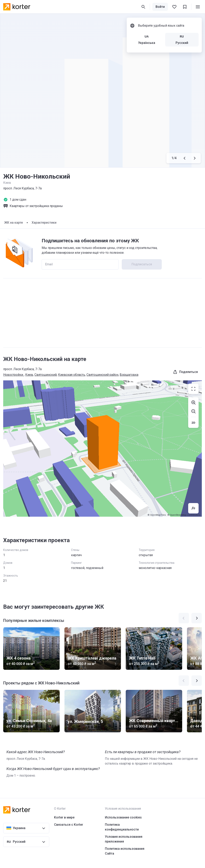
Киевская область (72, 375)
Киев (29, 375)
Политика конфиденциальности (122, 827)
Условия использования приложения (124, 839)
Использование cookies (123, 817)
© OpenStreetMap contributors (184, 515)
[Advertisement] (102, 313)
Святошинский (46, 375)
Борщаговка (129, 375)
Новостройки (14, 375)
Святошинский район (102, 375)
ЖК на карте (14, 223)
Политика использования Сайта (125, 851)
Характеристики (44, 223)
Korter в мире (64, 817)
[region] (102, 449)
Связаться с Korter (69, 825)
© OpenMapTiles (157, 515)
